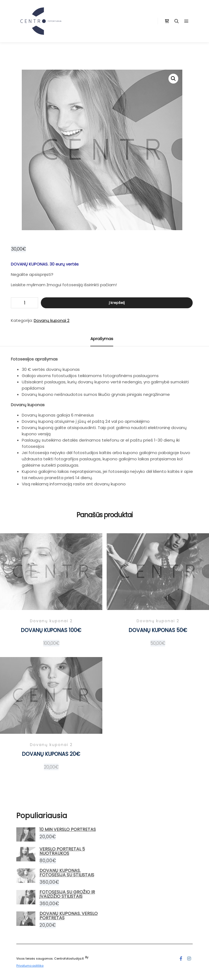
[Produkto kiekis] (24, 303)
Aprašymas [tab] (102, 339)
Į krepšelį (117, 303)
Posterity (96, 957)
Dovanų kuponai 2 (52, 320)
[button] (173, 79)
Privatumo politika (30, 966)
